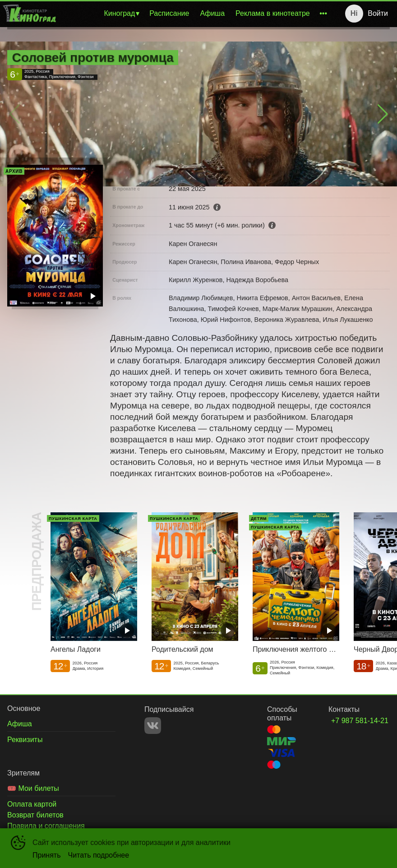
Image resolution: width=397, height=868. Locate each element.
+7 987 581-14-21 (350, 721)
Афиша (212, 13)
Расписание (169, 13)
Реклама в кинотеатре (273, 13)
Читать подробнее (99, 855)
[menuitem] (121, 14)
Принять (47, 855)
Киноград (119, 13)
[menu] (195, 14)
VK (153, 726)
